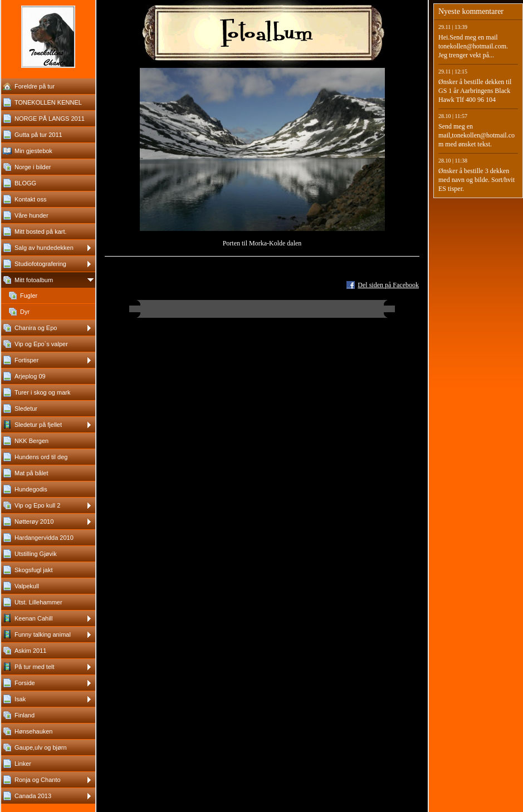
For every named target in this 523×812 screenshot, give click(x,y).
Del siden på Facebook (388, 285)
